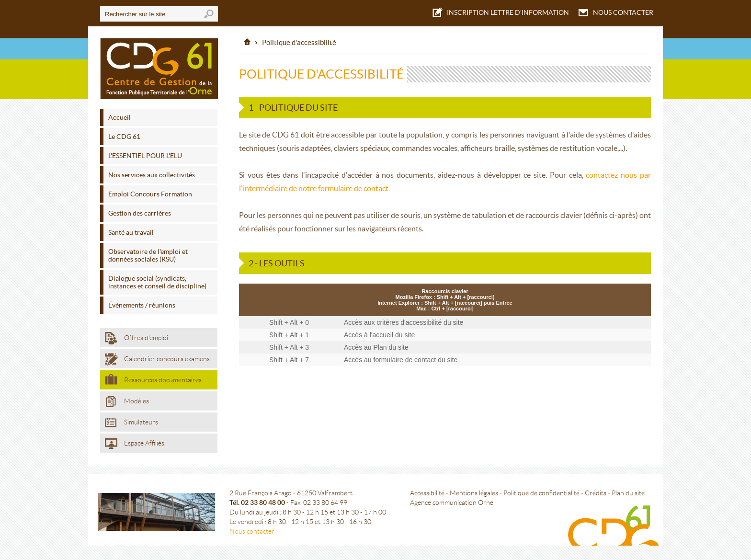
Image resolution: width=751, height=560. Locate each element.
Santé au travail (131, 232)
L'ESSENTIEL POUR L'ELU (145, 156)
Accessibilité (427, 493)
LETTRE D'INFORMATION (501, 12)
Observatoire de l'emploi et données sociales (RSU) (148, 255)
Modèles (127, 402)
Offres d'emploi (137, 338)
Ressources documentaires (153, 379)
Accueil (119, 117)
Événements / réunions (142, 305)
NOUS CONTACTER (616, 12)
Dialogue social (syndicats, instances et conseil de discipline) (157, 282)
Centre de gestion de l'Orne (159, 69)
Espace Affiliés (135, 444)
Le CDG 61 (124, 137)
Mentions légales (474, 493)
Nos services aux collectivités (152, 175)
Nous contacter (252, 531)
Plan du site (628, 493)
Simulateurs (131, 423)
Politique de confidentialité (541, 493)
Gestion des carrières (140, 213)
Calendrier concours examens (157, 359)
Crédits (596, 493)
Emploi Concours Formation (150, 194)
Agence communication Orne (452, 503)
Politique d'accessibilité (299, 42)
